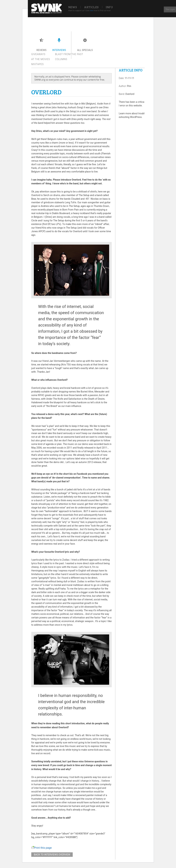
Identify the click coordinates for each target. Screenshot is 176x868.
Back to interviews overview (52, 855)
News (73, 7)
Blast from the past (69, 54)
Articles (91, 7)
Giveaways (38, 54)
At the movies (41, 59)
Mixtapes (37, 64)
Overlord (130, 94)
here (92, 11)
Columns (61, 59)
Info (109, 7)
